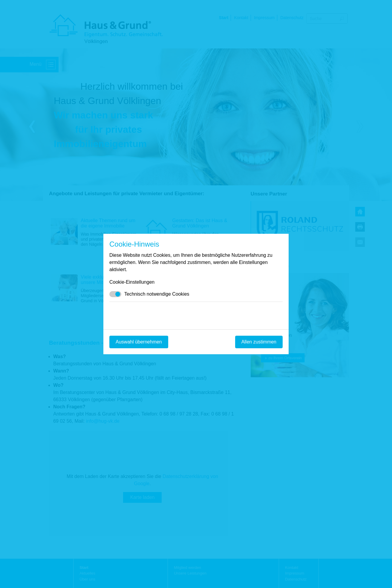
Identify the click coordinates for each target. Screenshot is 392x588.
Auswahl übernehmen (139, 342)
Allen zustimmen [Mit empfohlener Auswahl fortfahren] (259, 342)
